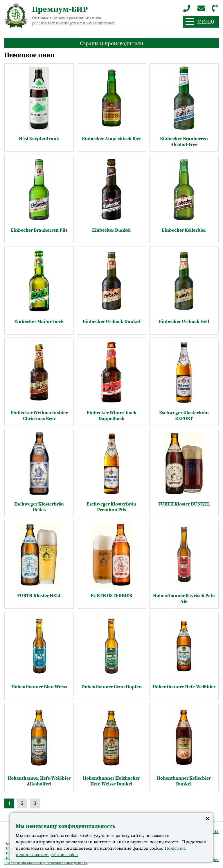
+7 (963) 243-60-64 (187, 8)
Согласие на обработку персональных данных (46, 863)
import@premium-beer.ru (201, 8)
